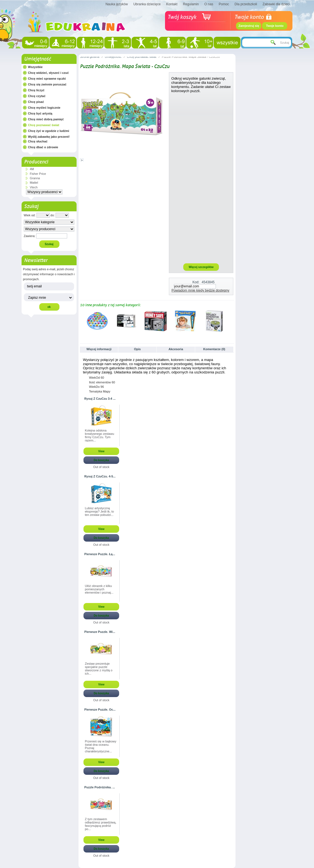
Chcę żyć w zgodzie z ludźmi (49, 131)
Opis (137, 349)
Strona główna (90, 57)
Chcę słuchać (38, 141)
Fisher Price (38, 174)
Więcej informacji (99, 349)
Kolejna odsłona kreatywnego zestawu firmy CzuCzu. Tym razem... (100, 435)
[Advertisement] (201, 178)
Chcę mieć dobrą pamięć (46, 119)
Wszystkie (35, 67)
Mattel (34, 183)
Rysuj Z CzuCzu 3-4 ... (100, 399)
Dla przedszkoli (246, 4)
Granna (35, 178)
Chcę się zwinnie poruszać (47, 84)
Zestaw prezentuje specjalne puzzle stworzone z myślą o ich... (99, 669)
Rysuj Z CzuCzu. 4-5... (100, 476)
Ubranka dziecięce (147, 4)
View (101, 451)
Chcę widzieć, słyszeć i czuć (48, 73)
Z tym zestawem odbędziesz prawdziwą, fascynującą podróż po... (101, 824)
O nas (209, 4)
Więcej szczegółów (201, 267)
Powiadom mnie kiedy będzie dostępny (201, 290)
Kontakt (172, 4)
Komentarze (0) (214, 349)
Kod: (196, 282)
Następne (232, 321)
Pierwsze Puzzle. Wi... (100, 632)
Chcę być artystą (40, 113)
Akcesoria (176, 349)
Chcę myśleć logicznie (44, 108)
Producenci (36, 162)
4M (32, 169)
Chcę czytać (37, 96)
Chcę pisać (36, 102)
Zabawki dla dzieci (276, 4)
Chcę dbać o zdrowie (43, 147)
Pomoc (224, 4)
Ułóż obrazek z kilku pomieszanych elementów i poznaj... (99, 589)
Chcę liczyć (36, 90)
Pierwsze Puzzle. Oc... (100, 710)
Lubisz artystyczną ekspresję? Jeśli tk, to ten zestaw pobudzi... (99, 511)
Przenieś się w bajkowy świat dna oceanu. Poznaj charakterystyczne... (101, 746)
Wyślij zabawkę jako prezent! (49, 137)
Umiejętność (37, 59)
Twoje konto (275, 26)
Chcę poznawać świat (44, 125)
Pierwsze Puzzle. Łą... (100, 554)
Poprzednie (81, 321)
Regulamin (191, 4)
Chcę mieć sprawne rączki (47, 79)
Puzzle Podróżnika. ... (100, 787)
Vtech (34, 187)
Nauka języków (117, 4)
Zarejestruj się (249, 26)
